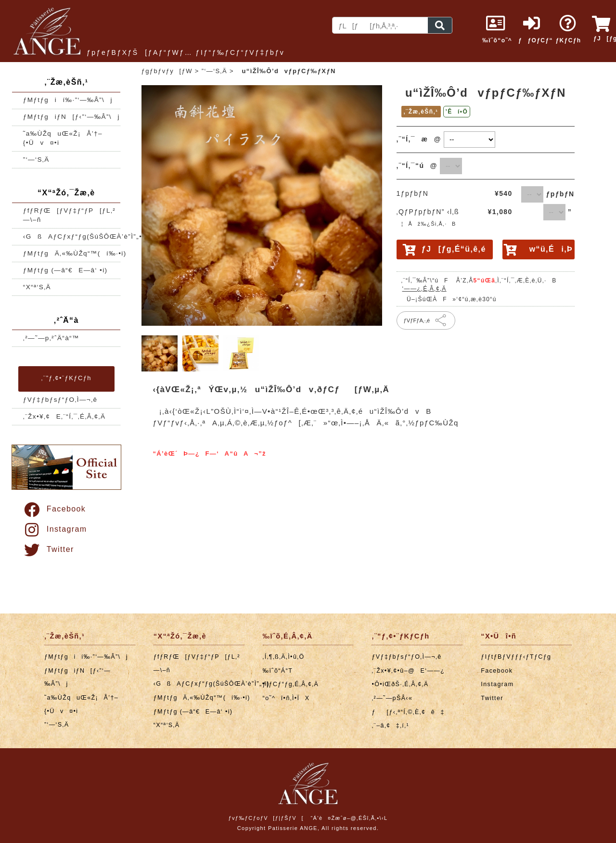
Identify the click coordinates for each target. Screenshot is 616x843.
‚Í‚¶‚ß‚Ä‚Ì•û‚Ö (284, 657)
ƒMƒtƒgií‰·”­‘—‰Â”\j (68, 100)
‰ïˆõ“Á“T (278, 671)
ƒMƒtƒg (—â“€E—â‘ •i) (65, 270)
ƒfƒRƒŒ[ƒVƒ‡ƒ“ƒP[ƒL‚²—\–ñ (69, 215)
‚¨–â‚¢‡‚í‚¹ (390, 726)
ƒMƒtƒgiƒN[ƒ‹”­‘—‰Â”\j (71, 117)
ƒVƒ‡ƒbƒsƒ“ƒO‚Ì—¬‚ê (60, 400)
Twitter (48, 549)
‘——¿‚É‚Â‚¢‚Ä (424, 289)
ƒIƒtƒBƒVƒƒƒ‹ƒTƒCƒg (516, 657)
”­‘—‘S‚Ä (36, 160)
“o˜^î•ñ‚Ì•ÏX (286, 698)
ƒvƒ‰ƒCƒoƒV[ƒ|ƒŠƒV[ (266, 818)
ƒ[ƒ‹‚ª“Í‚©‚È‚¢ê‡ (408, 712)
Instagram (55, 529)
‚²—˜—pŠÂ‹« (392, 698)
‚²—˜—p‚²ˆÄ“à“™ (51, 338)
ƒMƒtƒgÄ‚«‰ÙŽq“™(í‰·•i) (72, 253)
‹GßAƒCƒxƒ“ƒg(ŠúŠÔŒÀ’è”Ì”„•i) (72, 236)
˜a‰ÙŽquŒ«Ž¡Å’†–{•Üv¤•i (63, 138)
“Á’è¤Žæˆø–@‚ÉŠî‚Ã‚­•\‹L (349, 818)
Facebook (54, 509)
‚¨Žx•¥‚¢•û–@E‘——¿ (408, 671)
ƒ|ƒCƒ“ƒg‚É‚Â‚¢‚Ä (291, 684)
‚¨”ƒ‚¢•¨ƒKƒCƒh (66, 378)
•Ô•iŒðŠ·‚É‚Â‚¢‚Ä (400, 684)
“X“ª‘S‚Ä (37, 287)
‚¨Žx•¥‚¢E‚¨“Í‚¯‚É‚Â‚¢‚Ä (64, 416)
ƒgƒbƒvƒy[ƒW (167, 71)
